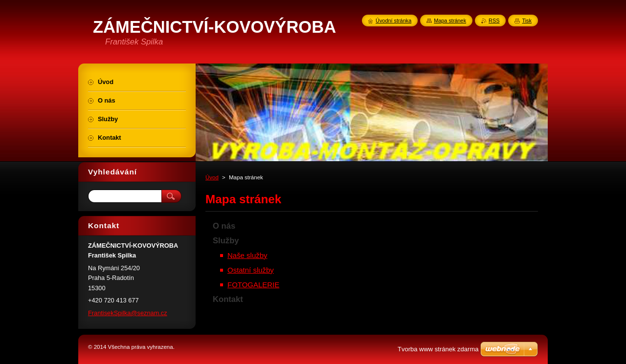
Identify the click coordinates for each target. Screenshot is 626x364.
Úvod (212, 177)
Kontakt (228, 299)
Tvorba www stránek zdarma (438, 349)
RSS (494, 21)
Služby (226, 241)
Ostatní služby (251, 270)
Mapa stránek (450, 21)
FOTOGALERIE (253, 285)
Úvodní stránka (393, 21)
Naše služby (247, 255)
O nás (224, 226)
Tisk (527, 21)
